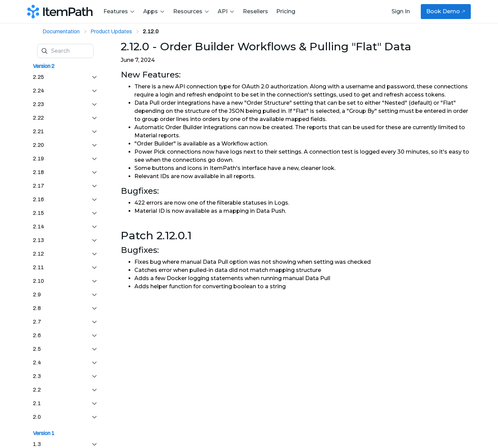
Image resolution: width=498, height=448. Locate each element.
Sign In (401, 11)
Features (119, 11)
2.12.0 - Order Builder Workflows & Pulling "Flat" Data (266, 46)
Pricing (286, 11)
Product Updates (111, 31)
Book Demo (446, 11)
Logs (281, 203)
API (226, 11)
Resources (191, 11)
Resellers (255, 11)
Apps (154, 11)
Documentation (61, 31)
